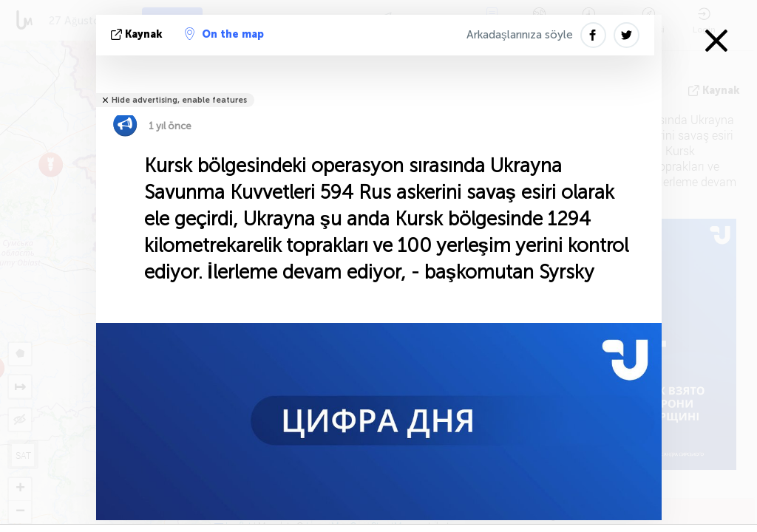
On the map (224, 34)
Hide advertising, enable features (179, 100)
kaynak (138, 34)
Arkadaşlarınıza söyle (520, 35)
